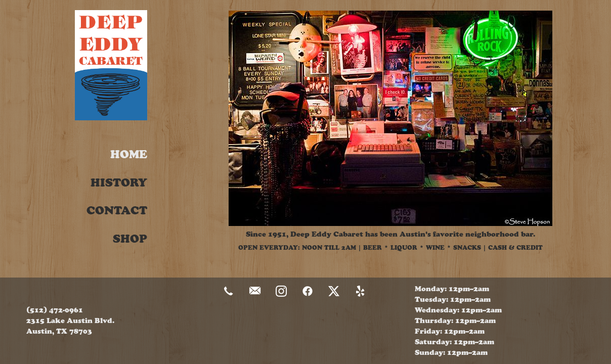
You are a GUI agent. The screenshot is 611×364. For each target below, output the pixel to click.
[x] (334, 292)
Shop (130, 239)
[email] (255, 292)
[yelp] (360, 292)
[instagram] (281, 292)
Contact (117, 211)
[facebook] (308, 292)
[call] (229, 292)
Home (129, 154)
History (119, 183)
